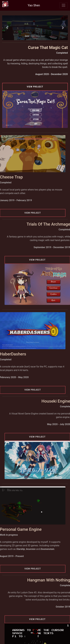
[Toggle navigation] (64, 5)
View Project (35, 87)
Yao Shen (34, 5)
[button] (7, 28)
